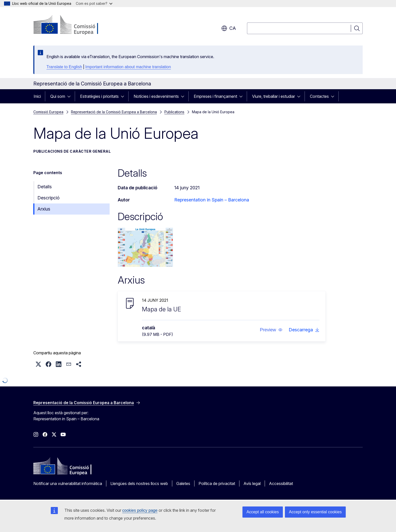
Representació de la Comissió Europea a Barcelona (114, 112)
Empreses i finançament (215, 96)
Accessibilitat (281, 483)
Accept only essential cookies (315, 512)
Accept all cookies (263, 512)
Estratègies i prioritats (99, 96)
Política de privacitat (217, 483)
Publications (174, 112)
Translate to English (64, 67)
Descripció (48, 198)
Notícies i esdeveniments (156, 96)
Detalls (45, 187)
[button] (271, 330)
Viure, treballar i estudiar (274, 96)
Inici (37, 96)
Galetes (183, 483)
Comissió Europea (48, 112)
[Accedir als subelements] (70, 96)
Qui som (58, 96)
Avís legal (252, 483)
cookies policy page (140, 510)
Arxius (44, 209)
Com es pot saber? (94, 3)
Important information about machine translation (128, 67)
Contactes (319, 96)
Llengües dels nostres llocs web (139, 483)
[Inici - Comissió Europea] (74, 25)
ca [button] (229, 28)
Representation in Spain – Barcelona (212, 200)
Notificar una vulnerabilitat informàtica (68, 483)
